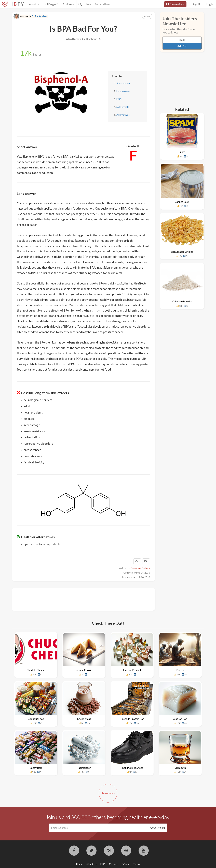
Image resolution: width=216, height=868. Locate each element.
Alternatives (123, 115)
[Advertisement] (78, 599)
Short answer (124, 83)
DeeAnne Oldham (140, 568)
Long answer (123, 91)
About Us (34, 4)
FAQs (119, 99)
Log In (210, 4)
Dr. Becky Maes (40, 16)
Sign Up (197, 4)
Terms (137, 864)
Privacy (125, 864)
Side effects (123, 107)
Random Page (175, 4)
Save (147, 16)
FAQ (103, 864)
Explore (68, 4)
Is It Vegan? (51, 4)
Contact (113, 864)
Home (79, 864)
